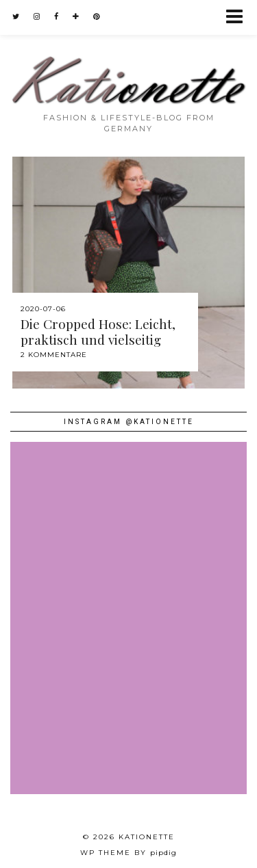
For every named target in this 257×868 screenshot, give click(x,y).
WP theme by (128, 853)
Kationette (147, 837)
